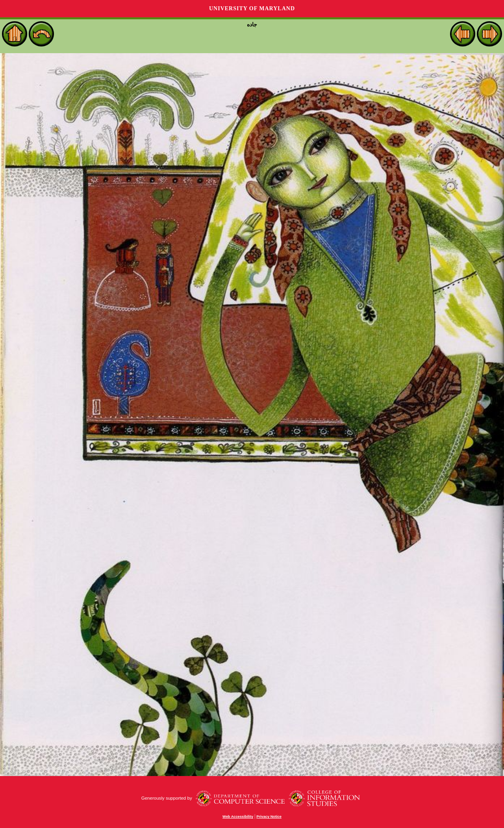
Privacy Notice (269, 817)
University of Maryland (252, 8)
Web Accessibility (238, 817)
